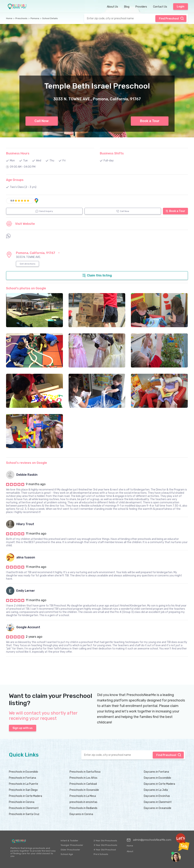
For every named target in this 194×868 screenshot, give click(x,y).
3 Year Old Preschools (105, 845)
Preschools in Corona (22, 802)
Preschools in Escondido (23, 772)
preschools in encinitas (83, 802)
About (130, 851)
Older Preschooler (70, 850)
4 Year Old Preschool (105, 850)
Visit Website (20, 224)
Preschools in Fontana (22, 778)
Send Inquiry (44, 211)
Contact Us (160, 7)
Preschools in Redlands (83, 808)
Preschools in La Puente (23, 784)
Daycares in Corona (81, 814)
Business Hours (18, 153)
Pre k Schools (101, 854)
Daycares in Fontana (156, 772)
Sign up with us (23, 728)
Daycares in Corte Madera (159, 784)
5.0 (12, 201)
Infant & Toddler (69, 841)
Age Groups (15, 180)
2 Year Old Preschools (105, 841)
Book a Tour (150, 121)
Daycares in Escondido (157, 778)
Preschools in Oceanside (84, 790)
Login (181, 7)
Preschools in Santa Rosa (85, 772)
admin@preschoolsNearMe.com (149, 840)
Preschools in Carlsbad (83, 784)
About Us (112, 7)
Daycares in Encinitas (157, 796)
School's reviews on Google (27, 463)
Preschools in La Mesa (83, 796)
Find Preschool (171, 18)
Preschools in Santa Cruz (24, 814)
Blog (127, 7)
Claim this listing (97, 276)
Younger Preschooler (72, 845)
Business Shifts (112, 153)
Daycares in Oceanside (158, 808)
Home (9, 18)
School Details (50, 18)
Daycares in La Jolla (156, 790)
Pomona (35, 18)
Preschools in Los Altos (83, 778)
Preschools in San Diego (23, 790)
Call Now (42, 121)
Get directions (28, 264)
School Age (67, 854)
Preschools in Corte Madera (25, 796)
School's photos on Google (26, 288)
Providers (141, 7)
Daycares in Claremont (158, 802)
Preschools (21, 18)
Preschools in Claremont (24, 808)
